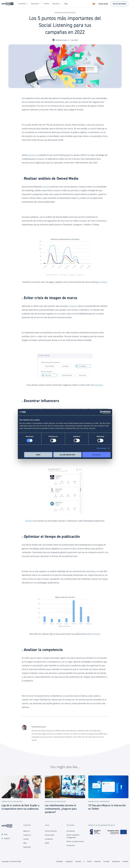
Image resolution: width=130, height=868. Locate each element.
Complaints (49, 839)
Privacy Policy (50, 835)
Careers (26, 839)
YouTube (106, 861)
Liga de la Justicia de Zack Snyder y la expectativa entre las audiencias (20, 807)
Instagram (69, 861)
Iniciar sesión (103, 4)
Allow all (96, 455)
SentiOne (32, 155)
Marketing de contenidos (65, 13)
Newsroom (27, 847)
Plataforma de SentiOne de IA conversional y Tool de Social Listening (7, 4)
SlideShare (116, 861)
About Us (27, 831)
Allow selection (67, 455)
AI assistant (71, 845)
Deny (38, 455)
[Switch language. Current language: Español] (94, 4)
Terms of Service (51, 831)
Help (6, 834)
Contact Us (27, 835)
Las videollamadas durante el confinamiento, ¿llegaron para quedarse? (61, 809)
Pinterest (97, 861)
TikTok (89, 861)
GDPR (47, 843)
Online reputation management (73, 836)
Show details (102, 448)
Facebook (59, 861)
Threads (78, 861)
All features (71, 831)
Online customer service (75, 841)
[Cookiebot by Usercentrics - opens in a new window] (101, 412)
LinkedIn (125, 861)
